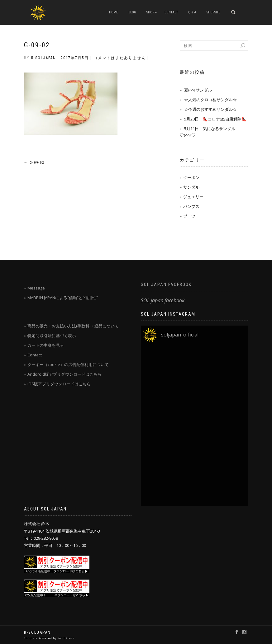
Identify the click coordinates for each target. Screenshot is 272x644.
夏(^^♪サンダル (198, 90)
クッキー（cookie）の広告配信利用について (68, 364)
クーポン (191, 177)
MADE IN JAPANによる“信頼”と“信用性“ (63, 298)
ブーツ (189, 216)
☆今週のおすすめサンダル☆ (210, 109)
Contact (35, 355)
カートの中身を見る (46, 345)
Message (36, 288)
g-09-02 (37, 45)
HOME (114, 12)
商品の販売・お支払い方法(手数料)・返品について (73, 326)
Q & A (192, 12)
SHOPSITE (213, 12)
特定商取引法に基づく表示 (52, 336)
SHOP (150, 12)
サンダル (191, 187)
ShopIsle (31, 638)
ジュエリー (193, 197)
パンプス (191, 206)
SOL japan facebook (166, 284)
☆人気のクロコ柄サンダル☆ (210, 100)
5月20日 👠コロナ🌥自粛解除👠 (215, 119)
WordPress (66, 638)
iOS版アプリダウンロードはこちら (59, 384)
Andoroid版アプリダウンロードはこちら (64, 374)
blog (132, 12)
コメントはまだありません (120, 58)
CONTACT (171, 12)
